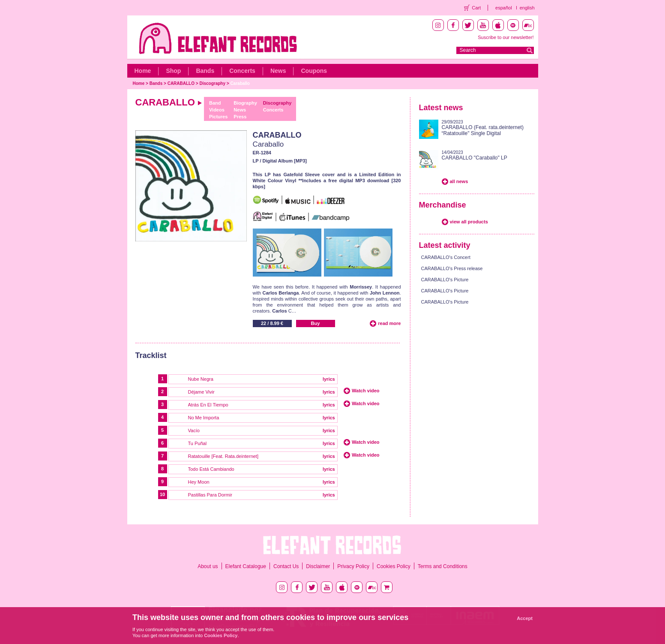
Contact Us (286, 566)
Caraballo (240, 83)
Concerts (242, 71)
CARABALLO (181, 83)
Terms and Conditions (443, 566)
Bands (205, 71)
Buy (316, 323)
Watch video (365, 391)
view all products (469, 222)
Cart (476, 8)
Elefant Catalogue (246, 566)
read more (389, 323)
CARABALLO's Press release (452, 268)
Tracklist (151, 355)
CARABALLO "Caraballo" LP (475, 158)
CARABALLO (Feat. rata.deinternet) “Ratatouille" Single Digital (483, 130)
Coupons (314, 71)
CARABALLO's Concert (446, 257)
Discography (212, 83)
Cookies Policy (394, 566)
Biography (245, 103)
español (504, 8)
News (278, 71)
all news (459, 181)
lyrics (329, 379)
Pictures (218, 117)
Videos (217, 110)
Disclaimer (318, 566)
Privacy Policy (353, 566)
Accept (525, 618)
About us (208, 566)
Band (215, 103)
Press (240, 117)
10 (162, 494)
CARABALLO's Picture (445, 280)
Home (143, 71)
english (527, 8)
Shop (173, 71)
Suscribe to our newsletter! (506, 37)
